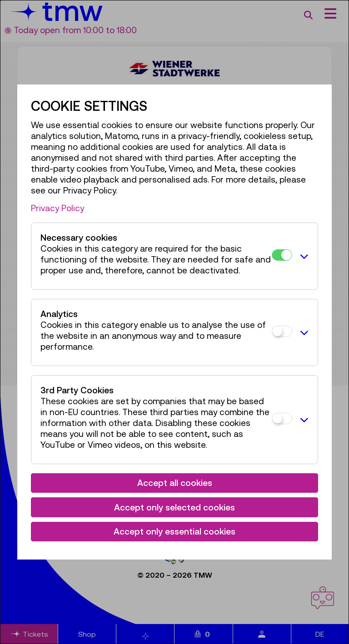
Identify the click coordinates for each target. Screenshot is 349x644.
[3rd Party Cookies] (282, 419)
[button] (302, 256)
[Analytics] (282, 331)
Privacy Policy (57, 208)
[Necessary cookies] (282, 255)
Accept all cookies (175, 483)
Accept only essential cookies (174, 531)
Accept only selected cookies (174, 507)
